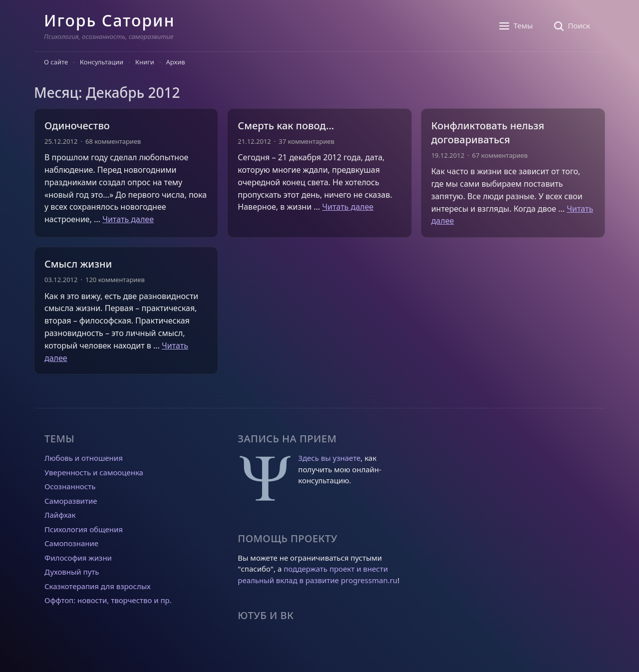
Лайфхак (60, 515)
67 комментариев (500, 155)
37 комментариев (306, 141)
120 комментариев (115, 280)
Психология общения (84, 529)
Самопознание (71, 543)
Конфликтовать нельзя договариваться (488, 133)
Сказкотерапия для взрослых (98, 586)
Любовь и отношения (84, 458)
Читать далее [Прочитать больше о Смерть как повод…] (348, 207)
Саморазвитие (71, 501)
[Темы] (515, 26)
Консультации (102, 62)
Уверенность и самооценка (94, 472)
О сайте (56, 62)
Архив (176, 62)
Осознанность (70, 486)
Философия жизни (78, 558)
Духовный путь (72, 572)
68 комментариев (113, 141)
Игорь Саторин (109, 20)
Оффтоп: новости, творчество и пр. (108, 600)
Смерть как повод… (286, 126)
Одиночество (77, 126)
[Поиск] (571, 26)
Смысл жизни (78, 264)
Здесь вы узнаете (329, 458)
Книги (145, 62)
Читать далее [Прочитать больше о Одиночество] (128, 219)
